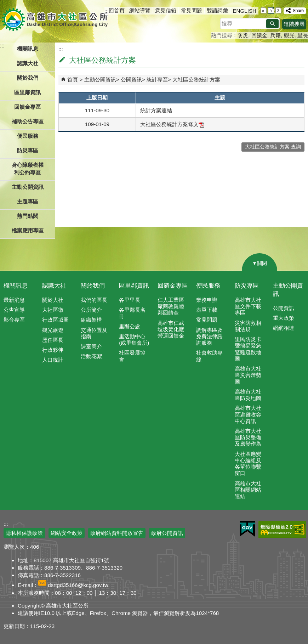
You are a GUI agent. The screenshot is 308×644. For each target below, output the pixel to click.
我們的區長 (94, 300)
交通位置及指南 (94, 333)
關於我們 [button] (28, 78)
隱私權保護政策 (24, 533)
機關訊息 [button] (28, 49)
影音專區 (14, 320)
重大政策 (284, 318)
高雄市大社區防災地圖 (248, 395)
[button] (272, 24)
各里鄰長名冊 (132, 313)
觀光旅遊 (53, 330)
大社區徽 (53, 310)
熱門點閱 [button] (28, 216)
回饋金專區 (27, 107)
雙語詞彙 (217, 10)
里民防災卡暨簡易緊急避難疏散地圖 (248, 349)
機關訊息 (16, 286)
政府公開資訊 (167, 533)
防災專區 (247, 286)
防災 (243, 35)
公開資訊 (131, 80)
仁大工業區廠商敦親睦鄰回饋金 (171, 306)
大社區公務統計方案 (196, 80)
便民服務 (208, 286)
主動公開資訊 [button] (28, 187)
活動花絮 (91, 356)
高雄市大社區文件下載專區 (248, 306)
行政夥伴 (53, 350)
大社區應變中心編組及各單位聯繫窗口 (248, 464)
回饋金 (259, 35)
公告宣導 (14, 310)
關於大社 (53, 300)
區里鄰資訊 (134, 286)
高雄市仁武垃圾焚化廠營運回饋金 (171, 329)
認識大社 (54, 286)
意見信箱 (166, 10)
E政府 (247, 529)
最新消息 (14, 300)
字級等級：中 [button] (271, 10)
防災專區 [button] (28, 150)
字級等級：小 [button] (264, 10)
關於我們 (93, 286)
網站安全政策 (67, 533)
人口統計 (53, 360)
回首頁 (117, 10)
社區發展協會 (132, 356)
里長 (303, 35)
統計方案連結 (156, 110)
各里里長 (130, 300)
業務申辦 (207, 300)
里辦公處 (130, 326)
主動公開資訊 (100, 80)
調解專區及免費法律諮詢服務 (209, 336)
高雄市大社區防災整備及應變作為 (248, 437)
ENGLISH (244, 11)
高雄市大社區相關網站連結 (248, 490)
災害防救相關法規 (248, 326)
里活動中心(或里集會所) (134, 340)
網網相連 (284, 328)
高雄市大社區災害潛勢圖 (248, 375)
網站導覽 (140, 10)
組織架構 (91, 320)
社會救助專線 (209, 356)
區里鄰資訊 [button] (27, 92)
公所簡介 (91, 310)
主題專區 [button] (28, 201)
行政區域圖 (55, 320)
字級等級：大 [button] (278, 10)
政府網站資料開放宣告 (117, 533)
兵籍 (275, 35)
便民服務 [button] (28, 136)
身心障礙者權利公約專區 (28, 169)
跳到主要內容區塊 (4, 4)
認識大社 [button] (28, 63)
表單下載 (207, 310)
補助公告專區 (28, 121)
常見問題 (192, 10)
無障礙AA (282, 529)
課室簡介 (91, 346)
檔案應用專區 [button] (28, 230)
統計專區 (157, 80)
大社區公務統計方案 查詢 (273, 147)
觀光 (289, 35)
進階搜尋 (294, 24)
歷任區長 (53, 340)
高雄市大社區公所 (56, 19)
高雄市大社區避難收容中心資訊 (248, 414)
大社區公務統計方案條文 (172, 124)
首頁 (73, 80)
